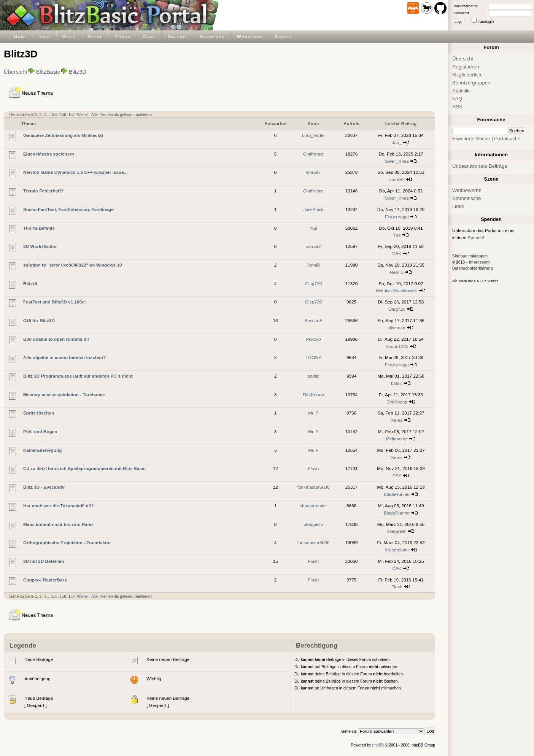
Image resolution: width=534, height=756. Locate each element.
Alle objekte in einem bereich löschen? (64, 357)
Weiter (82, 115)
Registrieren (466, 67)
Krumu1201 (397, 346)
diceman (397, 328)
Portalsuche (507, 139)
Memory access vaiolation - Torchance (64, 395)
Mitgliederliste (467, 75)
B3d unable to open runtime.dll (56, 339)
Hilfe (69, 36)
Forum (123, 36)
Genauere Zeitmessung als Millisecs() (63, 135)
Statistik (461, 91)
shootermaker (313, 506)
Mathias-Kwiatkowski (397, 290)
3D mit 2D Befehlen (44, 561)
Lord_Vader (314, 135)
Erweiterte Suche (471, 139)
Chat (149, 36)
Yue (313, 228)
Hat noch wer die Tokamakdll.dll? (58, 506)
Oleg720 (313, 283)
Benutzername (466, 6)
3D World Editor (40, 246)
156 (63, 115)
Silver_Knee (397, 161)
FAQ (457, 99)
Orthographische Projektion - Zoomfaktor (67, 542)
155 (54, 115)
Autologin (486, 21)
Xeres (397, 420)
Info (45, 36)
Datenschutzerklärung (473, 268)
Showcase (212, 36)
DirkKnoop (314, 395)
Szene (96, 36)
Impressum (479, 262)
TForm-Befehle (39, 228)
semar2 (313, 246)
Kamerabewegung (42, 450)
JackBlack (314, 209)
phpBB (378, 745)
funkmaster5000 (313, 487)
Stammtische (467, 198)
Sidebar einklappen (470, 256)
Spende (476, 237)
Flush (314, 468)
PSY (397, 476)
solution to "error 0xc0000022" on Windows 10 (73, 265)
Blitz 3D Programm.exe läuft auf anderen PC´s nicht (78, 376)
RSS (457, 107)
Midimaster (397, 439)
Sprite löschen (39, 413)
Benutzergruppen (471, 83)
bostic (314, 376)
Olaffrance (313, 154)
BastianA (313, 320)
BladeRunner (397, 494)
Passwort (461, 13)
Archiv (283, 36)
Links (458, 206)
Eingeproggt (397, 217)
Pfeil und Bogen (40, 431)
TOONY (313, 357)
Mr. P (313, 413)
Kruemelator (397, 550)
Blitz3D (78, 72)
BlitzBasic (48, 72)
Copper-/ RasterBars (45, 580)
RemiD (313, 265)
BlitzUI (30, 283)
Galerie (178, 36)
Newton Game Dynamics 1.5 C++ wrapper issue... (75, 172)
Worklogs (250, 36)
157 (72, 115)
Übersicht (15, 72)
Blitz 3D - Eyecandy (44, 487)
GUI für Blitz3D (39, 320)
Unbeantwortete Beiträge (480, 166)
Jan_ (397, 142)
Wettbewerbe (467, 190)
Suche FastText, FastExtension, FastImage (68, 209)
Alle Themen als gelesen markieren (122, 115)
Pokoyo (313, 339)
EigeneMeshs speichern (49, 154)
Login (459, 21)
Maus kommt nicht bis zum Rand (58, 524)
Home (21, 36)
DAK (397, 253)
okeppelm (313, 524)
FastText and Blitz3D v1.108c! (55, 302)
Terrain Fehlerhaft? (43, 191)
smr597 (313, 172)
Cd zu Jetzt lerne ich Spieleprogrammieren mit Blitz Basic (84, 468)
